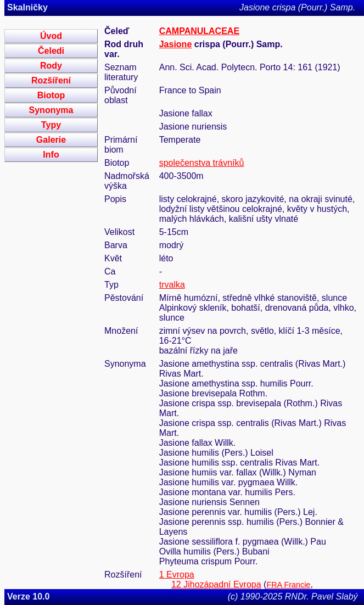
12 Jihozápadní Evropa (216, 584)
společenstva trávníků (202, 163)
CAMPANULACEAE (199, 31)
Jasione (176, 44)
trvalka (172, 285)
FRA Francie (288, 585)
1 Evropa (177, 575)
